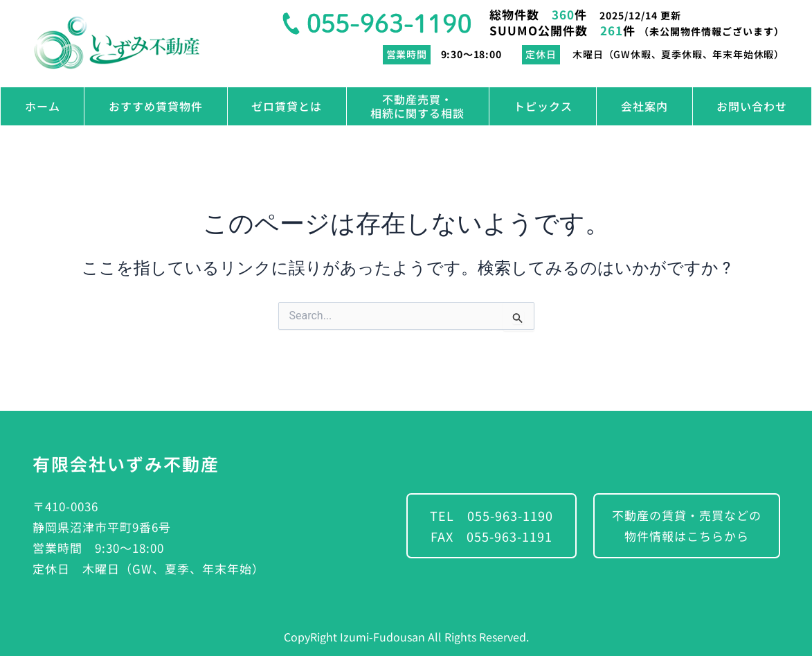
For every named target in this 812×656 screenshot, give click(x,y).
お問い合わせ (752, 106)
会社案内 (644, 106)
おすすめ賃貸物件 (156, 106)
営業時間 (407, 54)
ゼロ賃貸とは (287, 106)
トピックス (543, 106)
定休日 (541, 54)
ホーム (43, 106)
